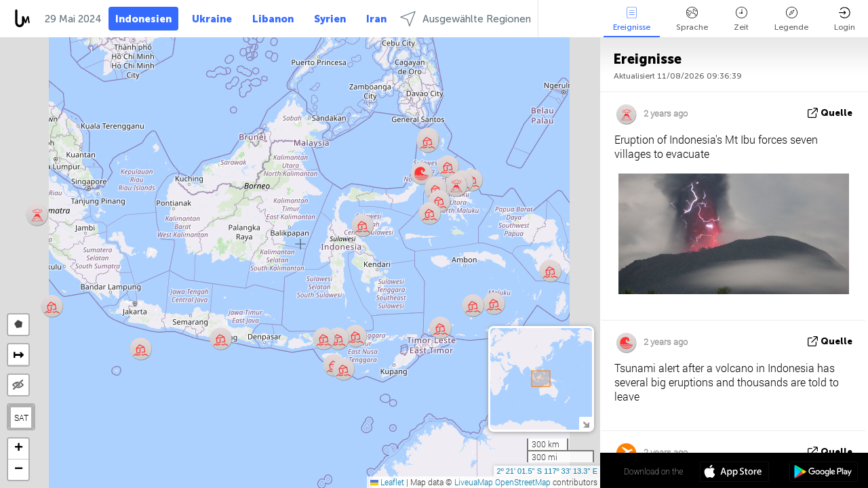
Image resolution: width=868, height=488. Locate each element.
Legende (791, 19)
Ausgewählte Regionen (466, 19)
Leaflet (387, 482)
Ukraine (212, 19)
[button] (430, 213)
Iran (376, 19)
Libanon (273, 19)
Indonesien (143, 19)
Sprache (692, 19)
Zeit (741, 19)
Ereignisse (632, 19)
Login (845, 19)
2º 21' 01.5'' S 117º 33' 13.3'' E (547, 471)
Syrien (330, 19)
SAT (21, 418)
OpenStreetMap (523, 482)
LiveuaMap (474, 482)
